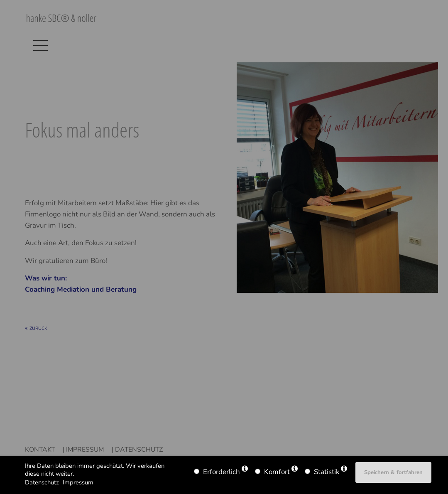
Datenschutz (42, 482)
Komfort (277, 472)
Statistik (327, 472)
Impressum (78, 482)
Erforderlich (222, 472)
